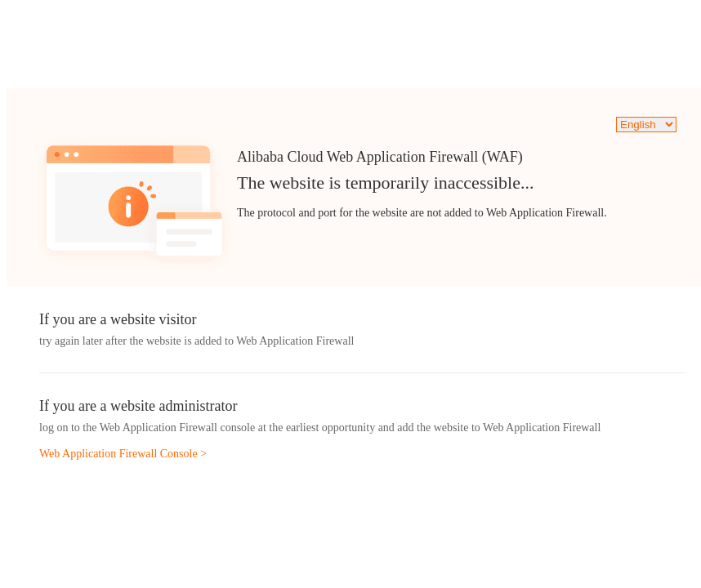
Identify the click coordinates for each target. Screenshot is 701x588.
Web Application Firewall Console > (123, 454)
